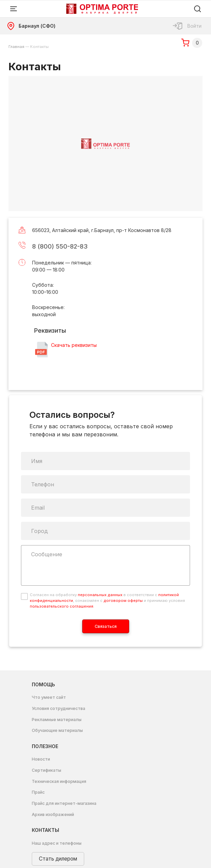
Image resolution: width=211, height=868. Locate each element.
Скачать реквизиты (74, 345)
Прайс (38, 792)
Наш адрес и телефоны (57, 843)
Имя (37, 461)
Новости (41, 759)
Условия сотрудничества (58, 708)
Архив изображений (53, 814)
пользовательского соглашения (62, 606)
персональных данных (100, 595)
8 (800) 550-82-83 (60, 246)
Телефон (43, 484)
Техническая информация (59, 781)
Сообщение (47, 554)
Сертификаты (46, 770)
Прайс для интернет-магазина (64, 803)
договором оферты (123, 601)
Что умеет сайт (49, 697)
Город (40, 531)
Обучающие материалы (57, 730)
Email (38, 508)
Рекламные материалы (57, 720)
